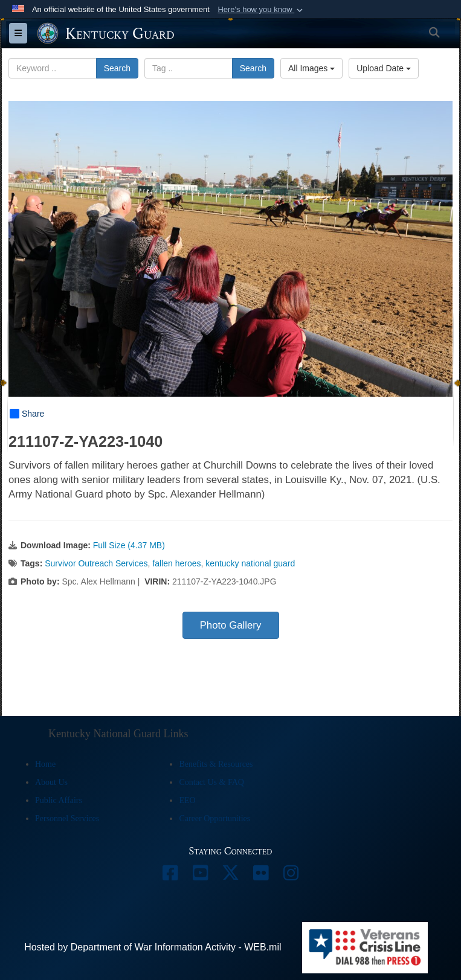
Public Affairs (59, 800)
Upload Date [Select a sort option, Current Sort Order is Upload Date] (384, 68)
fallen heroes (176, 563)
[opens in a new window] (170, 876)
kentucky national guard (250, 563)
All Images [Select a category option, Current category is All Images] (311, 68)
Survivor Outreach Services (96, 563)
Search (117, 68)
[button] (261, 10)
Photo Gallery (231, 625)
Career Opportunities (214, 818)
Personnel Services (67, 818)
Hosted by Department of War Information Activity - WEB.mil (153, 947)
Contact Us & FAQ (211, 782)
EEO (187, 800)
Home (45, 764)
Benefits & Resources (216, 764)
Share (27, 414)
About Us (51, 782)
